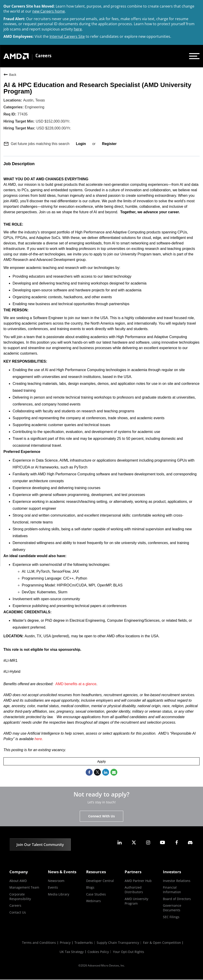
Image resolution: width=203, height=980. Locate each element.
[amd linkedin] (120, 843)
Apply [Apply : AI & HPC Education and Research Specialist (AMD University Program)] (101, 761)
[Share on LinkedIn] (106, 772)
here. (39, 739)
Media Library (59, 894)
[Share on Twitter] (97, 772)
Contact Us (18, 913)
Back (10, 74)
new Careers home (49, 11)
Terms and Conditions (38, 943)
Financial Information (172, 890)
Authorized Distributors (134, 890)
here (78, 29)
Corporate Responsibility (20, 897)
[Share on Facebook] (89, 772)
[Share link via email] (114, 772)
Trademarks (84, 943)
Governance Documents (172, 908)
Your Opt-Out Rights (129, 952)
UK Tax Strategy (71, 952)
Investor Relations (177, 881)
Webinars (93, 901)
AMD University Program (136, 901)
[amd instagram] (148, 843)
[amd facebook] (177, 843)
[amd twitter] (134, 843)
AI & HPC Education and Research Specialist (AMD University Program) (97, 88)
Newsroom (56, 881)
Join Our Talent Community (40, 845)
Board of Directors (177, 899)
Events (53, 888)
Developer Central (100, 881)
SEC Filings (171, 917)
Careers (44, 56)
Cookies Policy (99, 952)
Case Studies (96, 894)
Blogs (90, 888)
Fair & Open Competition (163, 943)
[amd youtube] (162, 843)
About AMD (18, 881)
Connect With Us (101, 816)
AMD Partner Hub (138, 881)
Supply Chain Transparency (119, 943)
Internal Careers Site (67, 36)
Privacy (64, 943)
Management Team (24, 888)
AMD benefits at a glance (76, 684)
